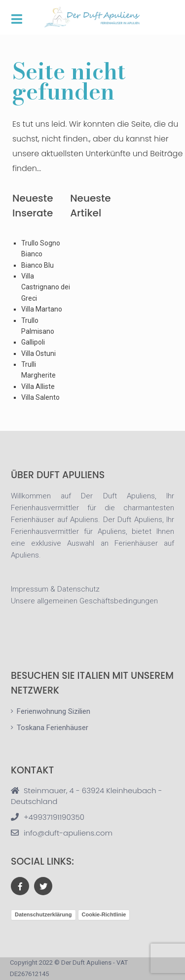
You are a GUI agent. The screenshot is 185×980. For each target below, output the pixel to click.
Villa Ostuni (38, 353)
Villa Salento (40, 397)
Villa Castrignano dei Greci (46, 287)
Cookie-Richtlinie (104, 914)
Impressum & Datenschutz (55, 589)
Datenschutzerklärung (43, 914)
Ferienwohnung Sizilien (54, 711)
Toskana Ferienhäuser (53, 728)
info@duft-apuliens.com (68, 833)
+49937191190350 (54, 817)
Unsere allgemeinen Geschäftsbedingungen (84, 601)
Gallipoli (33, 342)
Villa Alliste (38, 386)
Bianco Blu (37, 265)
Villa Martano (42, 309)
